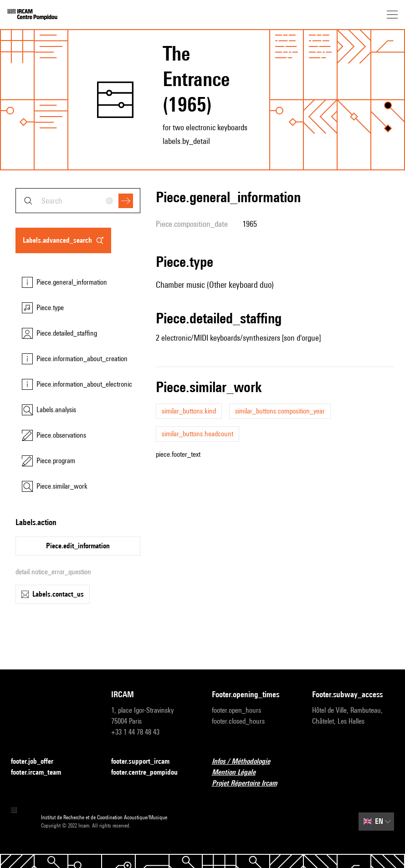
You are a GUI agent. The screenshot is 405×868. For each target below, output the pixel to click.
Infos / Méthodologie (246, 762)
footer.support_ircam (146, 762)
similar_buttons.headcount (197, 434)
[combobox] (78, 201)
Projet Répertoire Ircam (250, 784)
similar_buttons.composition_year (280, 411)
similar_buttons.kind (189, 411)
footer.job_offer (38, 762)
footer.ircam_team (41, 773)
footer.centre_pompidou (150, 773)
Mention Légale (239, 773)
